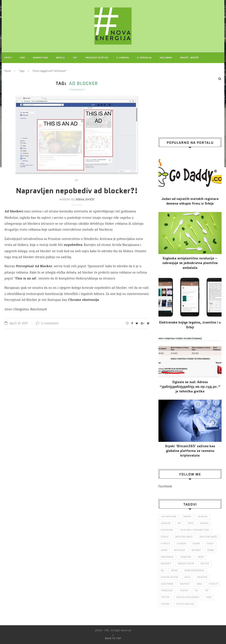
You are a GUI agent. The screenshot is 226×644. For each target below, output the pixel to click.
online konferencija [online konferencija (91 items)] (194, 571)
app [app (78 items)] (179, 524)
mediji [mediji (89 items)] (201, 557)
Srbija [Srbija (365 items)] (199, 584)
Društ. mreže (190, 58)
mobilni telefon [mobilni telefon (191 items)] (186, 564)
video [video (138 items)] (209, 598)
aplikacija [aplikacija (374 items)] (203, 517)
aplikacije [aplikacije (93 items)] (166, 524)
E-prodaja (144, 58)
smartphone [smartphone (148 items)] (167, 584)
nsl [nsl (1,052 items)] (163, 571)
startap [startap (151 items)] (213, 584)
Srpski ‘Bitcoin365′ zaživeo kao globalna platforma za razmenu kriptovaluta (190, 451)
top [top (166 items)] (196, 591)
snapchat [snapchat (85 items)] (185, 584)
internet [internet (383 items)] (196, 551)
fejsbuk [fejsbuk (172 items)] (196, 544)
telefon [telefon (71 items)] (184, 591)
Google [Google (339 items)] (210, 544)
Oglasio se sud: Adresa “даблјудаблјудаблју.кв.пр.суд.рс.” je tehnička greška (190, 387)
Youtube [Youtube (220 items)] (165, 604)
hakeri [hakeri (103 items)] (164, 551)
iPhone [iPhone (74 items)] (211, 551)
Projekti (11, 68)
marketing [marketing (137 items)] (186, 557)
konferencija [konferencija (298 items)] (167, 557)
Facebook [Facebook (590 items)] (181, 544)
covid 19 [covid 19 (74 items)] (165, 537)
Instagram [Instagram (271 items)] (180, 551)
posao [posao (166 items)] (187, 577)
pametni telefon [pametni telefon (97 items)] (169, 577)
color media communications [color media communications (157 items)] (195, 530)
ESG (22, 58)
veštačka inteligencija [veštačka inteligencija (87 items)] (188, 598)
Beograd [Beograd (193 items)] (204, 524)
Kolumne (166, 58)
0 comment (47, 323)
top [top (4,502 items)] (206, 591)
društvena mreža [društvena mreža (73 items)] (184, 537)
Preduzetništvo (97, 58)
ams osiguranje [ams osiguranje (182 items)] (169, 517)
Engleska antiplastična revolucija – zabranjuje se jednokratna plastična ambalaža (190, 263)
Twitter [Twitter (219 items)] (165, 598)
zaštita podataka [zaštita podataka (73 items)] (185, 604)
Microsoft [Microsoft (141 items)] (166, 564)
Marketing (40, 58)
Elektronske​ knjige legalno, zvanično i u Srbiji (190, 325)
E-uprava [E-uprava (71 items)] (166, 544)
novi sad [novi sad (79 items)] (205, 564)
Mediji (60, 58)
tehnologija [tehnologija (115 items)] (167, 591)
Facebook (165, 487)
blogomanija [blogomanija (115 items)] (167, 530)
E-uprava (123, 58)
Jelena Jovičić (85, 200)
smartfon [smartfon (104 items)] (202, 577)
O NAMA (30, 68)
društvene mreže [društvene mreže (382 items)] (208, 537)
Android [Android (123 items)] (187, 517)
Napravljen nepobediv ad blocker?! (77, 191)
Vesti (8, 58)
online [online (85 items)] (174, 571)
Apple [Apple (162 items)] (190, 524)
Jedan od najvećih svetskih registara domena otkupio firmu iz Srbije (190, 201)
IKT (75, 58)
